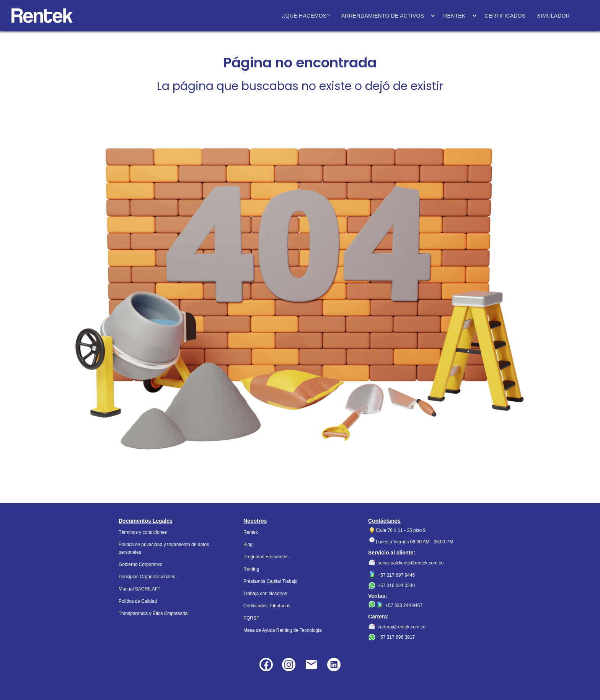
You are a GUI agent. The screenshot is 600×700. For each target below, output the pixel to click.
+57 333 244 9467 (404, 605)
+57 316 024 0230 (396, 586)
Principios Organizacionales (147, 577)
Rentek (251, 532)
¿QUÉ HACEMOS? (306, 16)
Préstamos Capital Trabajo (270, 581)
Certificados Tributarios (267, 606)
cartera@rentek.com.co (402, 627)
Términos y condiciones (143, 532)
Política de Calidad (138, 601)
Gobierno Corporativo (141, 564)
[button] (387, 16)
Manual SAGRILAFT (139, 589)
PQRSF (251, 618)
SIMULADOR (554, 16)
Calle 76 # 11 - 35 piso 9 (401, 530)
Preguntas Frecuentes (266, 557)
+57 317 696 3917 (396, 637)
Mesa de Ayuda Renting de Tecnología (283, 630)
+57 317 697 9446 (396, 575)
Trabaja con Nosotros (265, 594)
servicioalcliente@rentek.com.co (411, 563)
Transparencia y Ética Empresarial (154, 613)
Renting (251, 569)
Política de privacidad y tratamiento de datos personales (164, 548)
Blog (248, 545)
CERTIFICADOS (505, 16)
